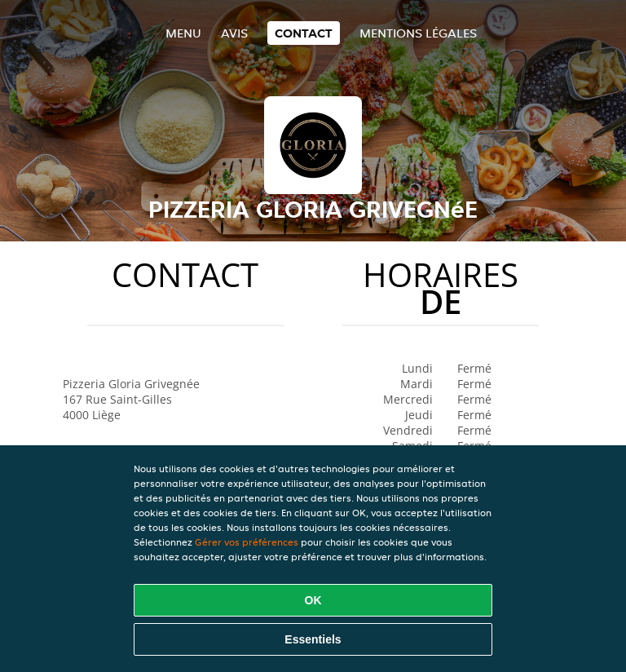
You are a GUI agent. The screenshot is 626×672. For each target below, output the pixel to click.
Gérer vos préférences (247, 542)
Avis (234, 33)
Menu (183, 33)
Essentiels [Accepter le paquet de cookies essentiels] (313, 639)
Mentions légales (418, 33)
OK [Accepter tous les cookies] (313, 600)
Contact (304, 33)
